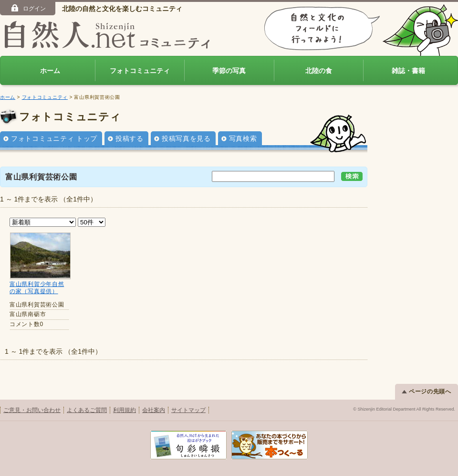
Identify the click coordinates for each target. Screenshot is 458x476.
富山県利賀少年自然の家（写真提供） (37, 288)
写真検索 (243, 138)
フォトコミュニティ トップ (54, 138)
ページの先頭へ (427, 391)
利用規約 (125, 410)
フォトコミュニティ (140, 71)
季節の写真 (229, 71)
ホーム (50, 71)
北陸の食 (319, 71)
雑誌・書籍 (408, 71)
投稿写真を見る (186, 138)
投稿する (130, 138)
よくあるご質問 (87, 410)
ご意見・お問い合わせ (32, 410)
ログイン (28, 8)
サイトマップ (188, 410)
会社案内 (154, 410)
